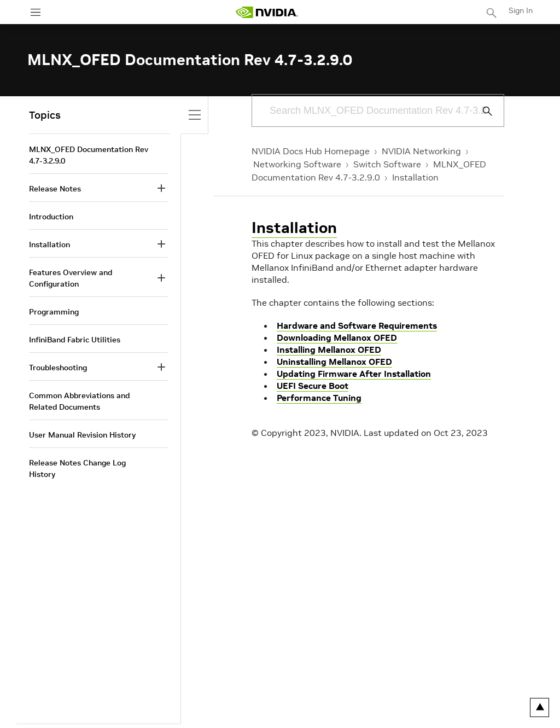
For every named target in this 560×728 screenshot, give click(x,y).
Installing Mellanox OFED (329, 350)
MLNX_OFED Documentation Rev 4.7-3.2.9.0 (89, 155)
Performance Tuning (319, 398)
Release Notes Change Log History (77, 468)
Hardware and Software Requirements (357, 325)
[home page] (267, 12)
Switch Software (387, 164)
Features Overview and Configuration (71, 278)
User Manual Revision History (82, 435)
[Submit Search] (481, 111)
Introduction (51, 217)
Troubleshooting (58, 368)
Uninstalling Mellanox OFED (334, 362)
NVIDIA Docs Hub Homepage (311, 151)
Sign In (521, 10)
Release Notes (55, 189)
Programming (54, 312)
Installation (415, 177)
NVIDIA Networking (421, 151)
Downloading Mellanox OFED (337, 337)
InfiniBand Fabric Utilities (75, 340)
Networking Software (297, 164)
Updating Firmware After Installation (354, 374)
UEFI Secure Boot (313, 386)
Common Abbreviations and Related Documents (79, 401)
